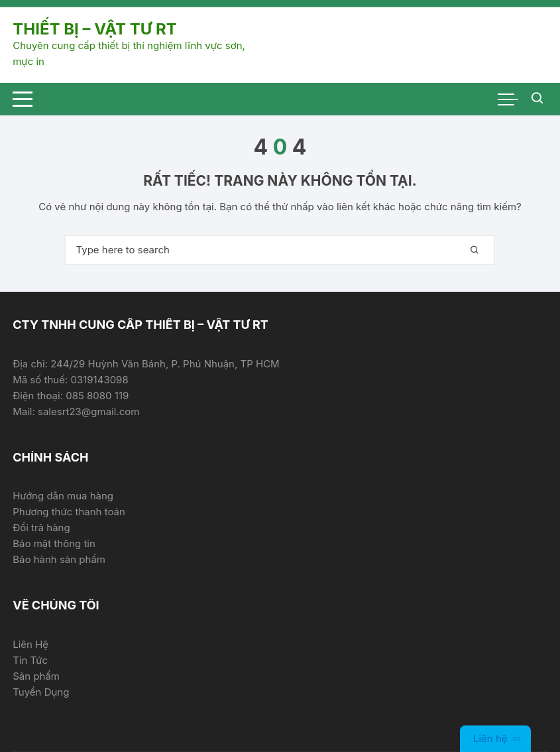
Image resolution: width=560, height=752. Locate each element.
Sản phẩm (36, 676)
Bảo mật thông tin (54, 543)
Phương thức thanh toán (69, 512)
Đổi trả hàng (41, 528)
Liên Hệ (30, 644)
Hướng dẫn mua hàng (63, 496)
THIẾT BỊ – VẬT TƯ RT (94, 29)
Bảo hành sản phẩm (59, 559)
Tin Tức (30, 660)
